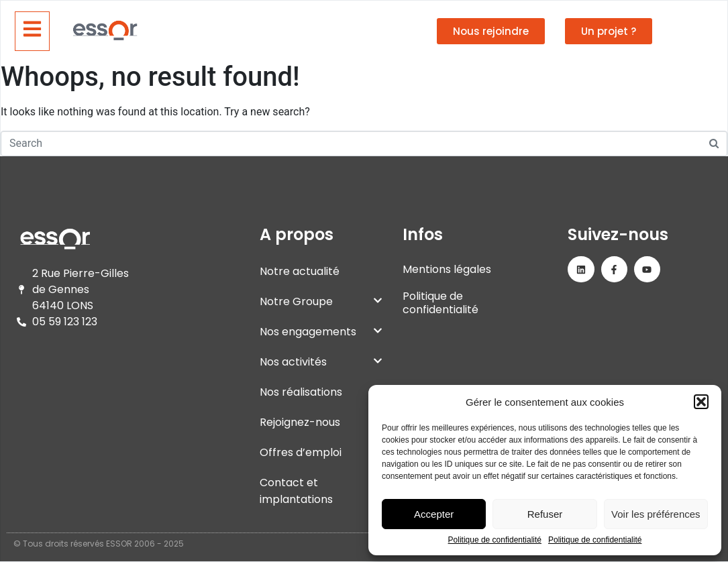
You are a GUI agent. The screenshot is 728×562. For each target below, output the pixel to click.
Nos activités (321, 362)
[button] (701, 402)
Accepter (434, 514)
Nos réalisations (301, 392)
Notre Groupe (321, 301)
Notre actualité (300, 271)
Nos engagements (321, 332)
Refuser (545, 514)
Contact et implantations (296, 491)
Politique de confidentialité (495, 540)
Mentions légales (447, 269)
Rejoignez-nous (321, 422)
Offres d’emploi (321, 452)
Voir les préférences (656, 514)
